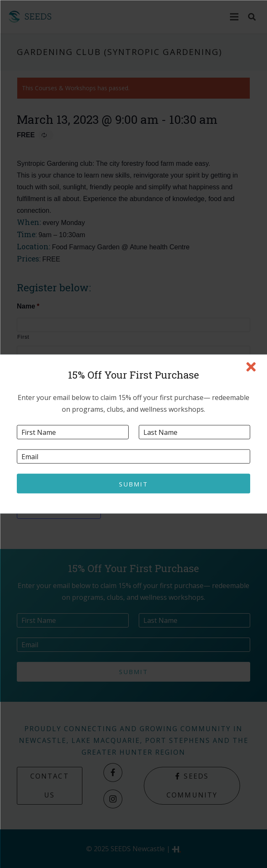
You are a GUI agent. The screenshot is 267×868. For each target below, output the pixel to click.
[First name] (73, 432)
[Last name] (195, 432)
